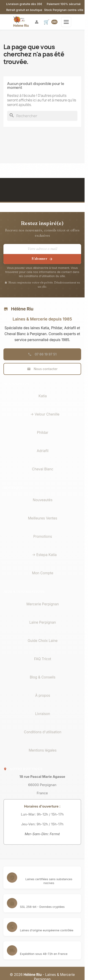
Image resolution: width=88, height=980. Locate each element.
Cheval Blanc (43, 469)
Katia (43, 396)
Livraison (43, 714)
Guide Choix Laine (43, 641)
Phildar (43, 433)
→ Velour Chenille (45, 414)
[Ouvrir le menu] (66, 22)
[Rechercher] (42, 116)
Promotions (43, 536)
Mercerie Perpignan (43, 604)
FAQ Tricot (43, 659)
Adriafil (43, 451)
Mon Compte (43, 573)
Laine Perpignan (43, 622)
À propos (43, 695)
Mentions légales (43, 750)
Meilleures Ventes (43, 518)
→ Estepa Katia (44, 555)
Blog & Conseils (43, 677)
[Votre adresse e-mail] (42, 249)
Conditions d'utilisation (43, 732)
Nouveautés (43, 500)
